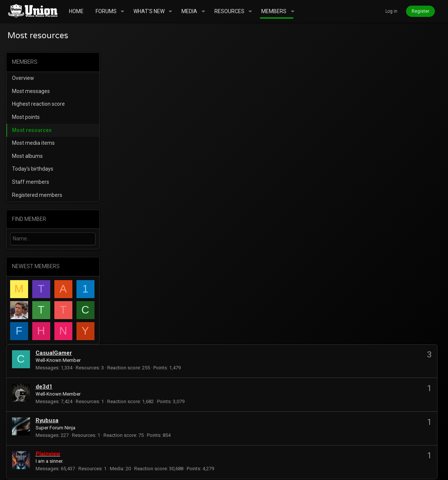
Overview (25, 78)
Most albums (29, 156)
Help (394, 448)
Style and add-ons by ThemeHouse (210, 469)
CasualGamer (157, 61)
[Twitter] (437, 469)
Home (412, 448)
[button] (122, 11)
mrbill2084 (130, 415)
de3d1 (147, 94)
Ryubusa (150, 128)
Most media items (35, 143)
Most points (27, 117)
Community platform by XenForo (84, 469)
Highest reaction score (40, 104)
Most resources (33, 130)
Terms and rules (318, 448)
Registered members (39, 195)
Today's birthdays (34, 169)
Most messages (32, 91)
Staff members (32, 182)
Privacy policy (364, 448)
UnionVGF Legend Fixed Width (51, 448)
